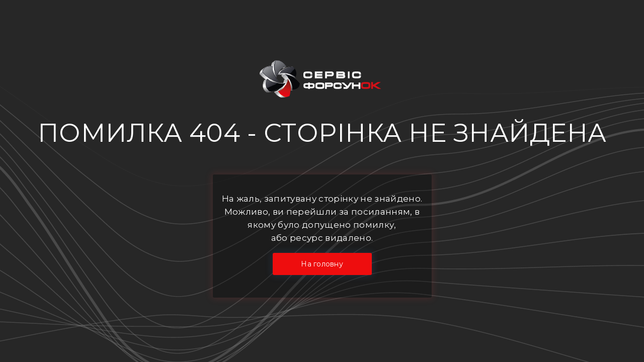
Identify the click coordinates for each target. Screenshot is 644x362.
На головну (322, 264)
